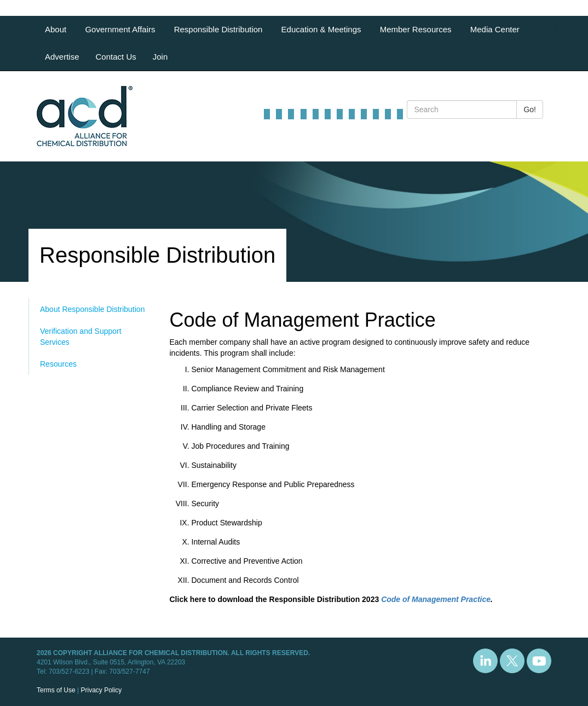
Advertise (62, 57)
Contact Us (116, 57)
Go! (530, 109)
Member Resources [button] (417, 29)
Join (160, 57)
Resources (58, 364)
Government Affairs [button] (121, 29)
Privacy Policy (101, 690)
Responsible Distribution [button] (220, 29)
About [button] (57, 29)
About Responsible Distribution (92, 309)
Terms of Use (56, 690)
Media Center (495, 29)
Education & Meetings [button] (322, 29)
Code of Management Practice (436, 599)
